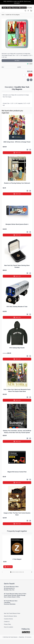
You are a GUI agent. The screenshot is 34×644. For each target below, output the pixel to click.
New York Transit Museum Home (12, 613)
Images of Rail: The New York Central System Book (17, 514)
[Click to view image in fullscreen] (17, 34)
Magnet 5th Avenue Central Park (17, 472)
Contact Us (7, 622)
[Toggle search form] (25, 11)
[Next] (32, 572)
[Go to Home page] (17, 8)
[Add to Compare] (31, 80)
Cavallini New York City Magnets (13, 15)
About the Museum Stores (10, 616)
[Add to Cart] (30, 75)
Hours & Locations (9, 627)
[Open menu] (3, 11)
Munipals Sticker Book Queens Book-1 (17, 224)
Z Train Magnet (17, 559)
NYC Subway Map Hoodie (17, 348)
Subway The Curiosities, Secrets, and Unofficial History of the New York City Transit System (17, 432)
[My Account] (28, 11)
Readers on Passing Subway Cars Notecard (17, 183)
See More (17, 61)
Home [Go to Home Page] (3, 15)
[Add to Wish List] (28, 80)
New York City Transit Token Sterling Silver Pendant (17, 266)
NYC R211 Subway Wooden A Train (17, 307)
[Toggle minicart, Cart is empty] (31, 11)
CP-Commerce (28, 637)
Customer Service (8, 619)
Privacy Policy (7, 624)
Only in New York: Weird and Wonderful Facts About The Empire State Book (17, 390)
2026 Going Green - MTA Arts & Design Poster (17, 142)
